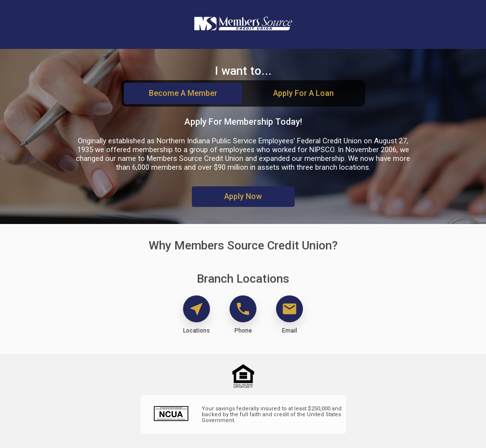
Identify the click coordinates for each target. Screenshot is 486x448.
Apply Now (243, 196)
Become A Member (183, 93)
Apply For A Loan (303, 93)
